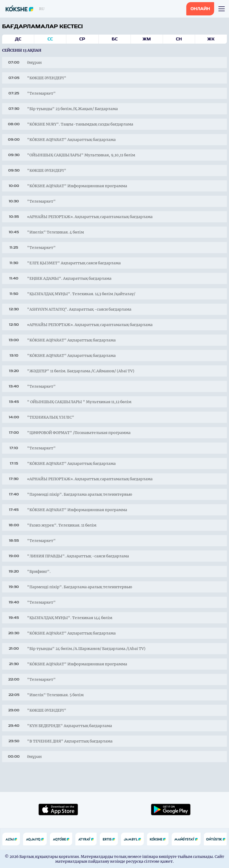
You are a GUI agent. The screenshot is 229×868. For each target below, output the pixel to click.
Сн (179, 39)
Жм (147, 39)
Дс (18, 39)
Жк (211, 39)
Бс (115, 39)
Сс (50, 39)
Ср (82, 39)
